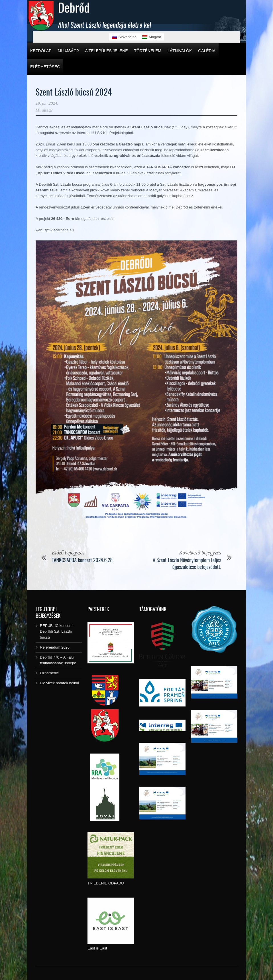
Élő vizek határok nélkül (59, 683)
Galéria (207, 51)
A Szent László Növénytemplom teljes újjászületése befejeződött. (187, 563)
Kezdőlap (41, 51)
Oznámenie (49, 673)
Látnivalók (180, 51)
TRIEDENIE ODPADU (106, 883)
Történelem (148, 51)
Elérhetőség (45, 67)
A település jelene (107, 51)
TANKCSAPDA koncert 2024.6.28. (83, 560)
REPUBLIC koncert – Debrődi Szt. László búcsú (57, 631)
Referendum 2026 (55, 647)
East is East (97, 948)
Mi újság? (68, 51)
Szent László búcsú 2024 (74, 92)
